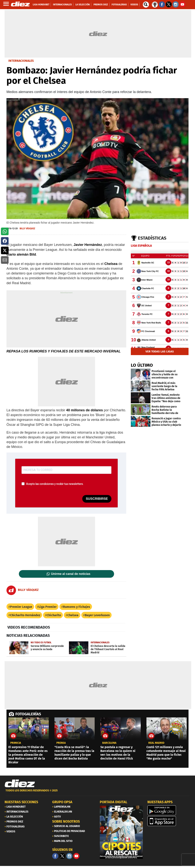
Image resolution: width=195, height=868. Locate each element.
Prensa (61, 743)
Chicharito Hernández (25, 615)
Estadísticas (152, 238)
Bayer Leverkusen (97, 615)
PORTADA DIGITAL (113, 802)
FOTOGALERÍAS (28, 714)
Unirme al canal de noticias (71, 574)
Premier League (21, 607)
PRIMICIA (16, 743)
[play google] (169, 810)
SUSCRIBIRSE (97, 499)
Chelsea (73, 615)
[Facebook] (55, 856)
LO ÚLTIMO (142, 365)
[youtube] (76, 856)
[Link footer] (20, 783)
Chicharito (54, 615)
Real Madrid (156, 743)
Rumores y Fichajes (77, 607)
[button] (5, 231)
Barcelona (109, 743)
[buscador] (146, 5)
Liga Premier (48, 607)
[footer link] (97, 793)
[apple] (169, 821)
